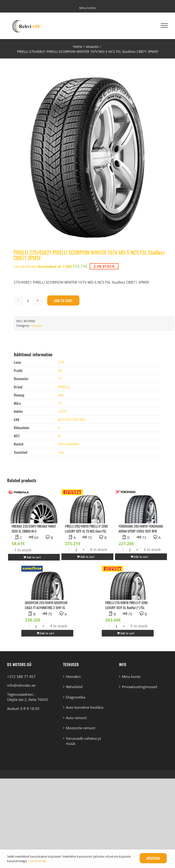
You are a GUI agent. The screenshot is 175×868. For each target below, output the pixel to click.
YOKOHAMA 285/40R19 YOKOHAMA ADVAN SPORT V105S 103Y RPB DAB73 (141, 531)
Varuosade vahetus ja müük (83, 741)
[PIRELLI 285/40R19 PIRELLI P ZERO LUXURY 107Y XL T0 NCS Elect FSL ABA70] (87, 518)
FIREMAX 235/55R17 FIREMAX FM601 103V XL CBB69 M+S (34, 529)
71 (60, 403)
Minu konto (131, 677)
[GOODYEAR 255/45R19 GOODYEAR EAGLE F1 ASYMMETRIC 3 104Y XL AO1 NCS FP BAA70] (47, 595)
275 (61, 362)
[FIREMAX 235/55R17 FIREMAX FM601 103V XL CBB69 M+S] (34, 518)
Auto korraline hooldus (85, 707)
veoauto (36, 325)
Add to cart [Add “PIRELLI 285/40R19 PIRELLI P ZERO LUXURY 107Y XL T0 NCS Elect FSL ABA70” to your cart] (87, 557)
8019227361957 (72, 419)
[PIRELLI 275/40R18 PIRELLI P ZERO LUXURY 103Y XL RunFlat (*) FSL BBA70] (128, 595)
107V (62, 411)
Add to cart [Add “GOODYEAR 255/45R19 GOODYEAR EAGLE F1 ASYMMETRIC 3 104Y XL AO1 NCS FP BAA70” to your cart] (47, 633)
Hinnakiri (73, 677)
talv (61, 395)
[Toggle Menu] (164, 26)
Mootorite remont (81, 728)
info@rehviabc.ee (21, 685)
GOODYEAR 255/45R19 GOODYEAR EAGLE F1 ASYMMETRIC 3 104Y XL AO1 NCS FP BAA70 (46, 608)
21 (60, 378)
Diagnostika (76, 697)
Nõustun (153, 858)
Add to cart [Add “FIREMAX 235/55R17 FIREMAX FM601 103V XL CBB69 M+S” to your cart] (34, 557)
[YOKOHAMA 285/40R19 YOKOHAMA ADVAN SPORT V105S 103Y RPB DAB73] (141, 518)
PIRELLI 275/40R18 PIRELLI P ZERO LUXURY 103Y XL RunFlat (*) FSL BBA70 (127, 608)
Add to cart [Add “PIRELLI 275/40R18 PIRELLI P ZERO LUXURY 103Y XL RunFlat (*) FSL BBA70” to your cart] (128, 633)
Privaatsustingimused (139, 687)
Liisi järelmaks (43, 266)
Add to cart (63, 300)
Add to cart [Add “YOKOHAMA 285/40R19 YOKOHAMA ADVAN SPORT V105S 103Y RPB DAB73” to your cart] (141, 557)
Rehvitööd (74, 687)
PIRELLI (64, 387)
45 (60, 370)
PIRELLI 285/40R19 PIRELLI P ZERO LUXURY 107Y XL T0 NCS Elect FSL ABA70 (86, 531)
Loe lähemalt (37, 861)
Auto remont (76, 718)
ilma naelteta (69, 444)
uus (61, 452)
